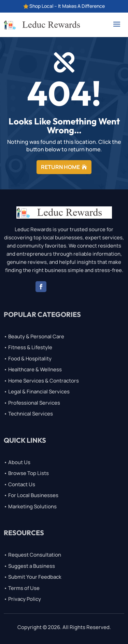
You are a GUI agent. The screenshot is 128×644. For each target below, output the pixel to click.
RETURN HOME (60, 167)
